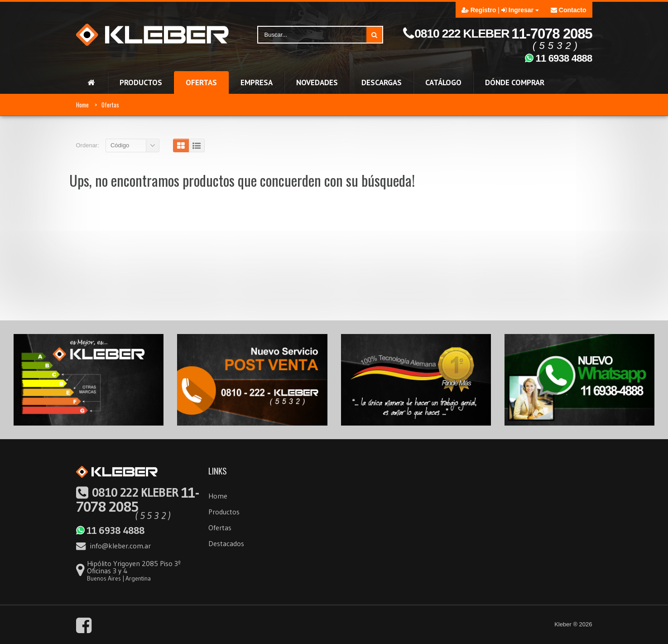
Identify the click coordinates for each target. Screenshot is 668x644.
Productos (224, 512)
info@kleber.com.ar (113, 546)
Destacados (226, 543)
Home (82, 105)
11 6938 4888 (110, 530)
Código (120, 145)
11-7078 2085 (137, 500)
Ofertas (110, 105)
